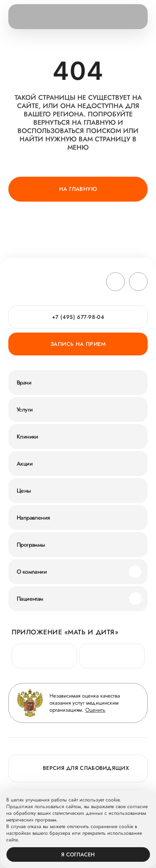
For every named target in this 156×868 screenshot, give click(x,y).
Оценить (95, 710)
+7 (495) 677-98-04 (78, 317)
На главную (78, 189)
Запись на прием (78, 344)
